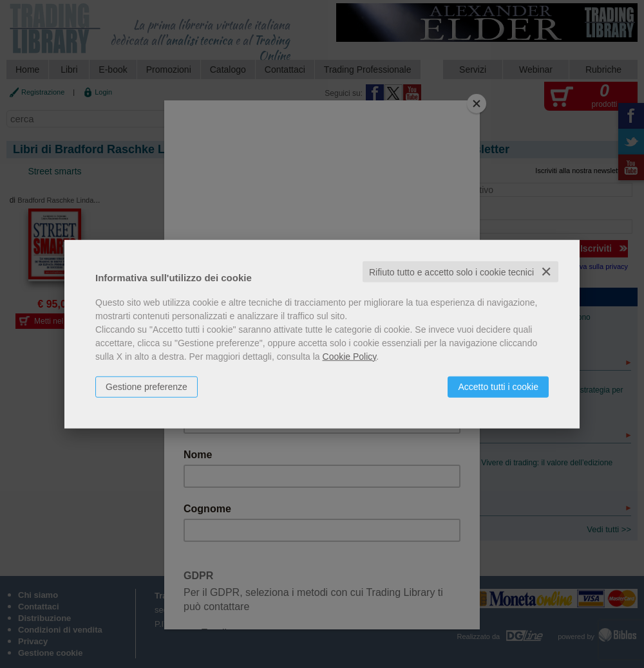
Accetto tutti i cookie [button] (498, 386)
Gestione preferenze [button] (147, 386)
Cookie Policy (350, 356)
